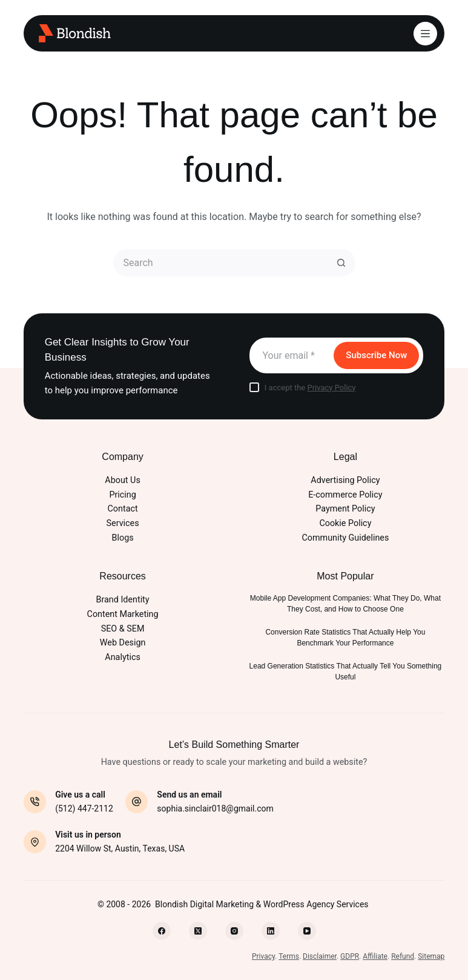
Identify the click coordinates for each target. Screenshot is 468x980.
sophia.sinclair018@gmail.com (215, 808)
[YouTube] (307, 931)
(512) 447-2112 (84, 808)
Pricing (122, 495)
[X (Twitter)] (198, 931)
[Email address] (291, 355)
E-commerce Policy (345, 495)
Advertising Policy (345, 480)
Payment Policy (345, 509)
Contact (123, 509)
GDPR (350, 956)
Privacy (263, 956)
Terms (289, 956)
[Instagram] (234, 931)
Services (123, 523)
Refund (403, 956)
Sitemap (431, 956)
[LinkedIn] (271, 931)
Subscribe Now (376, 355)
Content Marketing (123, 614)
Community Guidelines (346, 538)
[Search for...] (221, 263)
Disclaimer (320, 956)
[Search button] (342, 263)
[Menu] (425, 34)
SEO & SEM (123, 629)
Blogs (123, 538)
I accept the (310, 388)
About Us (122, 480)
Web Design (123, 643)
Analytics (122, 657)
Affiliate (375, 956)
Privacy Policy (331, 388)
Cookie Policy (345, 523)
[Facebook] (162, 931)
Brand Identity (123, 600)
